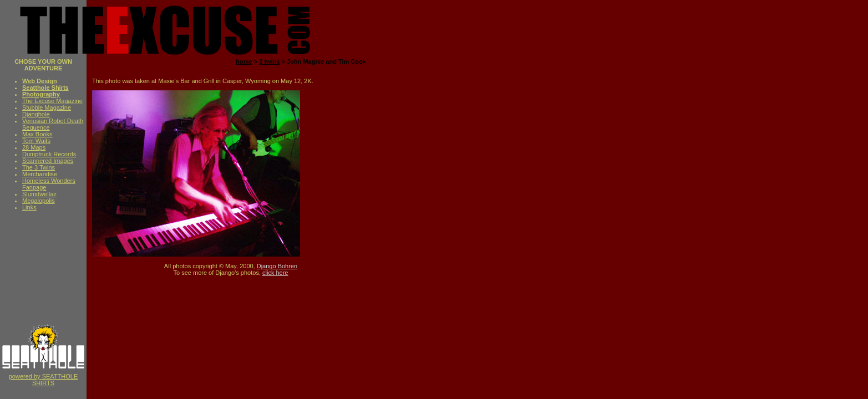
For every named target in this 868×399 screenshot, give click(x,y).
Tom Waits (36, 141)
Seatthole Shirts (45, 88)
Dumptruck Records (49, 154)
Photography (41, 94)
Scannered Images (48, 161)
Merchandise (40, 174)
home (244, 62)
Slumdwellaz (39, 194)
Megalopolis (39, 201)
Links (29, 207)
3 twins (269, 62)
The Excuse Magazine (52, 101)
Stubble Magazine (47, 108)
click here (275, 273)
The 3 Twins (39, 167)
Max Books (37, 134)
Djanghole (36, 114)
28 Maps (34, 147)
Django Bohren (277, 266)
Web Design (40, 81)
